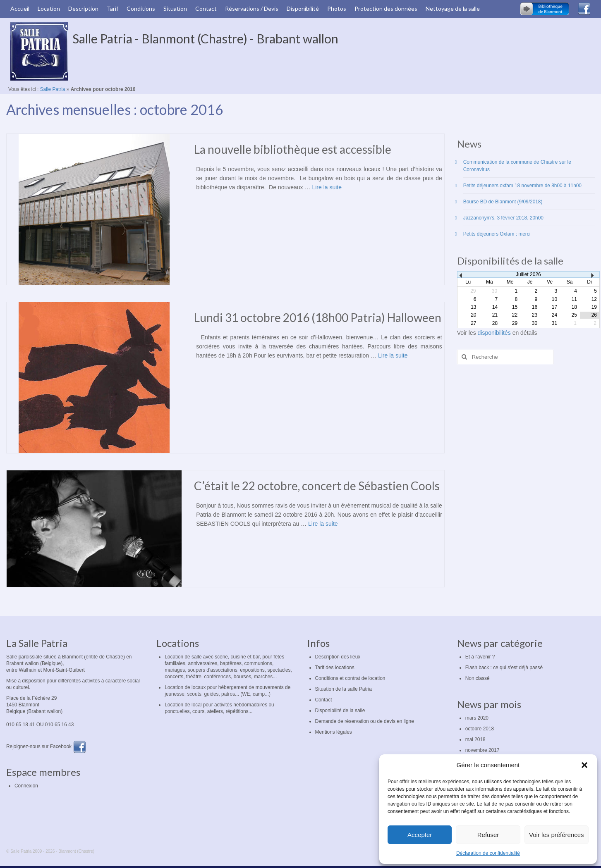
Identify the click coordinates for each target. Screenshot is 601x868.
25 (574, 315)
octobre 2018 (480, 729)
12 (594, 299)
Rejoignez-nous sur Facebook (46, 746)
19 (594, 307)
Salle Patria (53, 89)
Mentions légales (334, 732)
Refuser (488, 835)
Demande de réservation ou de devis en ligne (365, 721)
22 (515, 315)
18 (574, 307)
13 (473, 307)
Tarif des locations (335, 668)
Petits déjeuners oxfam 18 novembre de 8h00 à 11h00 (522, 186)
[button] (584, 765)
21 (495, 315)
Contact (324, 700)
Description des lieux (338, 657)
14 (495, 307)
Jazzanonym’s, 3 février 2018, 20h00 (503, 218)
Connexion (26, 786)
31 (554, 323)
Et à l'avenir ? (480, 657)
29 (515, 323)
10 (554, 299)
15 (515, 307)
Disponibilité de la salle (340, 711)
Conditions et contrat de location (350, 678)
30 (535, 323)
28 (495, 323)
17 (554, 307)
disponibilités (495, 333)
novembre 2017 (482, 750)
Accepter (420, 835)
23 (535, 315)
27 (473, 323)
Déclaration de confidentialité (488, 853)
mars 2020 (477, 718)
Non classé (478, 678)
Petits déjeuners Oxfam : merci (497, 234)
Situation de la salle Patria (344, 689)
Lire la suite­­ (327, 187)
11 (574, 299)
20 (473, 315)
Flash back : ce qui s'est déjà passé (504, 668)
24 (554, 315)
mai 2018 (475, 739)
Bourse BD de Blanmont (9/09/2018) (503, 202)
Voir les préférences (557, 835)
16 (535, 307)
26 (594, 315)
